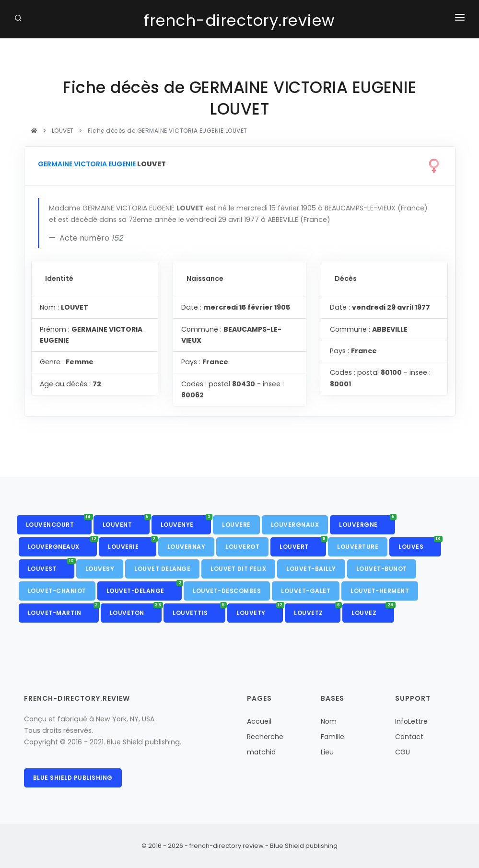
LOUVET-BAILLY (311, 569)
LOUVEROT (242, 547)
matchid (261, 752)
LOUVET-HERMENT (380, 591)
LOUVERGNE (367, 522)
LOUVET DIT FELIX (238, 569)
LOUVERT (303, 544)
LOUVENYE (186, 522)
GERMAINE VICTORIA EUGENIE (87, 164)
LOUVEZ (373, 610)
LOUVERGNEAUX (63, 544)
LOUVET (63, 131)
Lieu (327, 752)
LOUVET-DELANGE (144, 588)
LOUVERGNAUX (295, 525)
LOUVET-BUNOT (382, 569)
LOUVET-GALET (306, 591)
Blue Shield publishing (73, 778)
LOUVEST (51, 566)
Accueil (259, 721)
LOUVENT (126, 522)
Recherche (265, 737)
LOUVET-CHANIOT (57, 591)
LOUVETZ (317, 610)
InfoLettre (411, 721)
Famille (333, 737)
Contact (409, 737)
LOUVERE (236, 525)
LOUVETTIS (199, 610)
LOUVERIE (132, 544)
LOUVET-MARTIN (63, 610)
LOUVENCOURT (59, 522)
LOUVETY (260, 610)
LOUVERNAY (187, 547)
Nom (329, 721)
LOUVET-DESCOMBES (227, 591)
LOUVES (420, 544)
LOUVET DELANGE (162, 569)
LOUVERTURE (358, 547)
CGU (403, 752)
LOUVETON (136, 610)
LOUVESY (100, 569)
